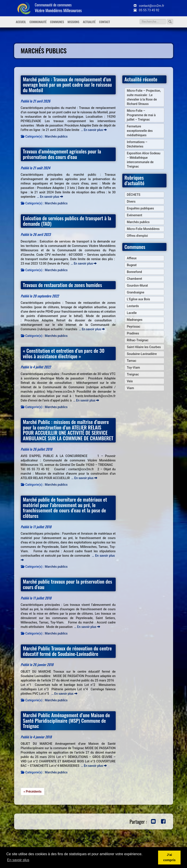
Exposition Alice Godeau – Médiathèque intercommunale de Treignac (144, 160)
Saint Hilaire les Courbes (144, 347)
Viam (130, 388)
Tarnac (132, 361)
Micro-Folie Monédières (143, 229)
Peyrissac (134, 327)
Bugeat (132, 265)
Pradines (133, 333)
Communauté (38, 22)
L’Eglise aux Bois (139, 299)
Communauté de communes (58, 8)
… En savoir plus (94, 130)
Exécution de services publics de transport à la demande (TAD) (67, 221)
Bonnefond (134, 272)
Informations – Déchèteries (137, 144)
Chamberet (135, 279)
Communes (57, 22)
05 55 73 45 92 (146, 10)
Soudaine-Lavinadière (142, 354)
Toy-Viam (133, 368)
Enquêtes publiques (141, 208)
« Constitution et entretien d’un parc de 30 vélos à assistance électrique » (64, 353)
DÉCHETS (134, 195)
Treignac (133, 374)
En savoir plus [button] (18, 860)
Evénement (135, 215)
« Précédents (33, 791)
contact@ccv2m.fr (149, 6)
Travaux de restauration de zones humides (63, 285)
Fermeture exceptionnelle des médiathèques (140, 131)
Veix (130, 381)
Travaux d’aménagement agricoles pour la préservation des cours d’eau (62, 154)
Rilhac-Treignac (138, 340)
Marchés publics (56, 136)
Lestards (133, 306)
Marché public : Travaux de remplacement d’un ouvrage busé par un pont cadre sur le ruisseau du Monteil (67, 84)
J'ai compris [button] (169, 857)
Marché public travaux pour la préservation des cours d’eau (68, 584)
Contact (105, 22)
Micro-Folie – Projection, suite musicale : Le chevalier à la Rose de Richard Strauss (144, 97)
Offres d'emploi (137, 236)
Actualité (89, 22)
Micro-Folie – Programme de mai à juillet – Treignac (141, 115)
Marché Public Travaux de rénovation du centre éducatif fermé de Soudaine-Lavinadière (67, 651)
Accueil (21, 22)
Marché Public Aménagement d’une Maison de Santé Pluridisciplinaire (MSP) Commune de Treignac (66, 720)
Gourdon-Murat (137, 286)
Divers (131, 202)
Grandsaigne (136, 292)
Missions (73, 22)
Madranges (135, 320)
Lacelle (132, 313)
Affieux (132, 258)
